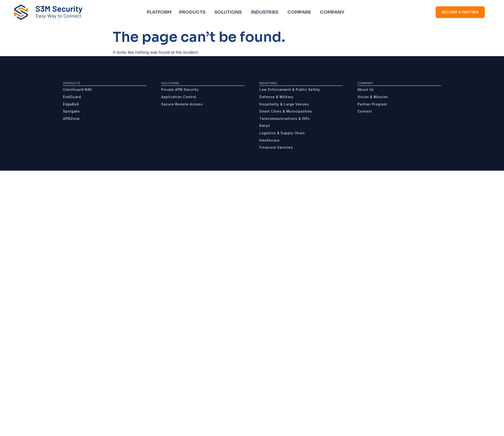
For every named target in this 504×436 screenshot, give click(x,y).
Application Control (179, 97)
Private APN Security (180, 89)
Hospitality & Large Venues (284, 104)
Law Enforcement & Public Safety (290, 89)
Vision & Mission (373, 97)
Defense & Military (276, 97)
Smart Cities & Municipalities (286, 111)
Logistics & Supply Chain (282, 133)
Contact (365, 111)
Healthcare (269, 140)
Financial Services (276, 147)
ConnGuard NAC (78, 89)
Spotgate (71, 111)
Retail (265, 126)
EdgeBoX (71, 104)
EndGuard (72, 97)
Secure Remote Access (182, 104)
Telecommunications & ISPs (285, 119)
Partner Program (372, 104)
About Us (366, 89)
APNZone (71, 119)
